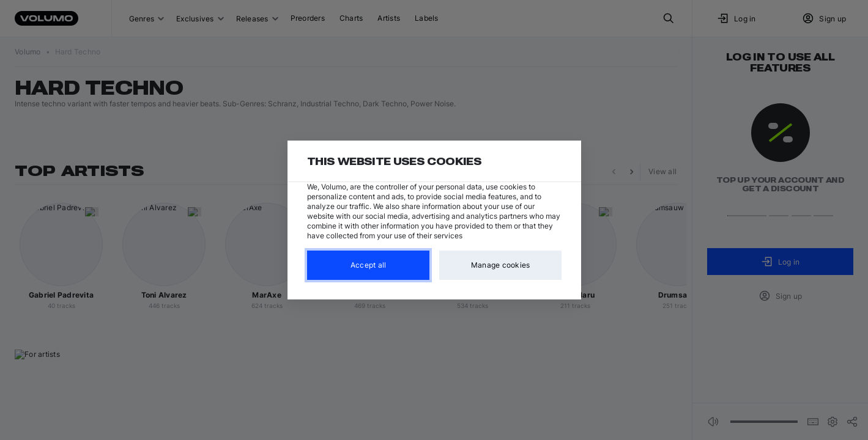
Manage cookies (500, 265)
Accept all (368, 265)
